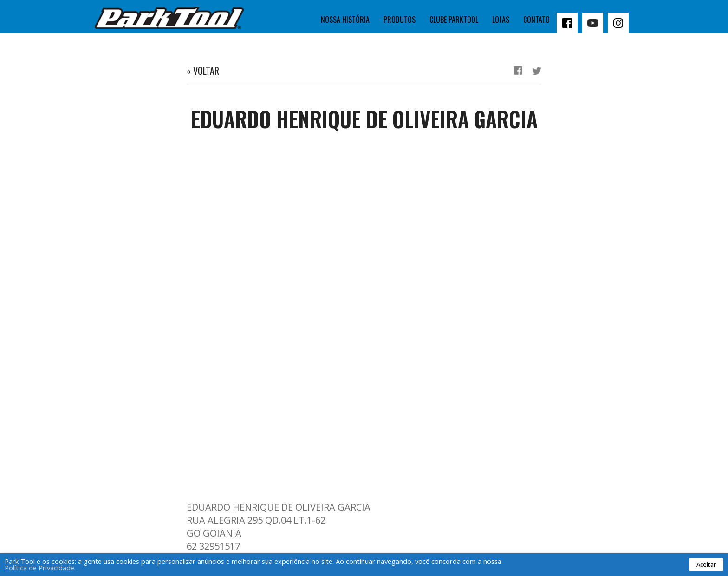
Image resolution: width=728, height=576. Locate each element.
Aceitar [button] (706, 564)
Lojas (501, 20)
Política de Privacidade (39, 568)
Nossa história (345, 20)
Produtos (400, 20)
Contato (536, 20)
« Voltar (203, 71)
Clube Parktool (454, 20)
